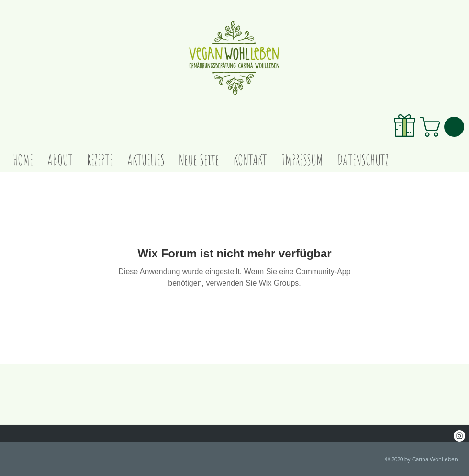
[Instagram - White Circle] (459, 436)
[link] (444, 127)
